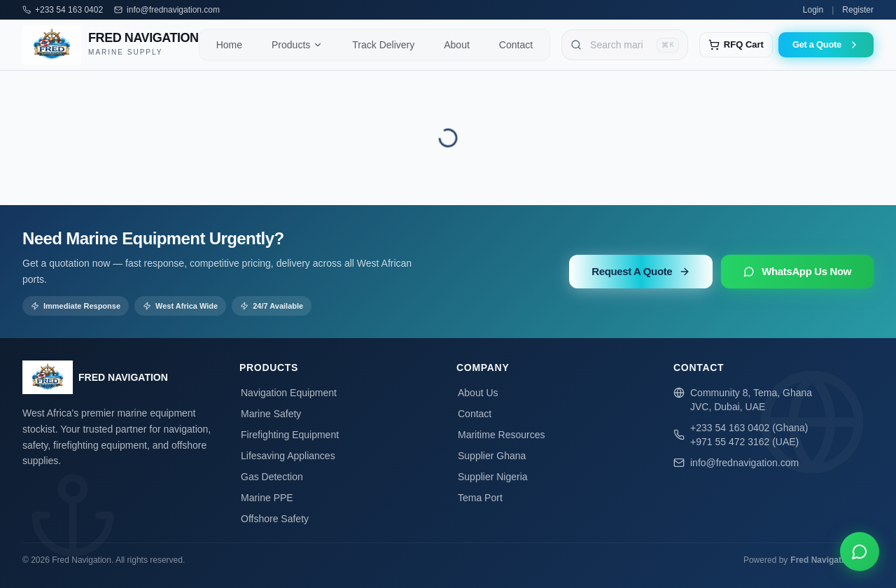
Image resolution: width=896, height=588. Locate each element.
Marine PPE (266, 498)
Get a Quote (826, 45)
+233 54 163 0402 (69, 10)
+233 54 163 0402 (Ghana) (749, 428)
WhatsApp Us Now (797, 271)
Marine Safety (270, 414)
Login (813, 10)
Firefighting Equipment (289, 435)
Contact (474, 414)
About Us (477, 393)
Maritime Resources (500, 435)
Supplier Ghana (491, 456)
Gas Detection (271, 477)
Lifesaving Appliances (287, 456)
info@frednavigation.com (173, 10)
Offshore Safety (274, 519)
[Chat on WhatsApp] (860, 552)
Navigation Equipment (288, 393)
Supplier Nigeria (492, 477)
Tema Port (479, 498)
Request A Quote (641, 271)
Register (858, 10)
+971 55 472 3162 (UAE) (744, 442)
